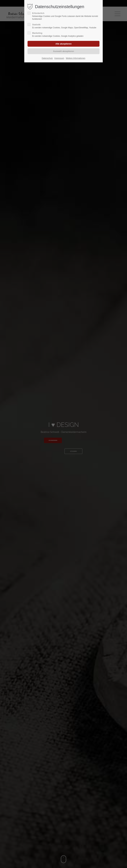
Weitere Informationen (76, 58)
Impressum (59, 58)
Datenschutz (47, 58)
